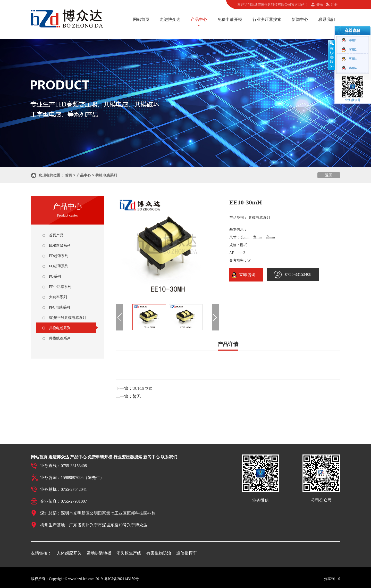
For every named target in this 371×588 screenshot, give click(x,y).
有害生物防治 (159, 553)
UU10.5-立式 (142, 389)
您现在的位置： (51, 175)
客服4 (353, 68)
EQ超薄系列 (59, 266)
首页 (69, 175)
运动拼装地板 (99, 553)
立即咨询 (246, 275)
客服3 (353, 59)
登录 (320, 5)
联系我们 (327, 19)
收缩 (331, 55)
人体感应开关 (69, 553)
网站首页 (141, 19)
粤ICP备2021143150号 (121, 579)
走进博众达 (170, 19)
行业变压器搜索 (267, 19)
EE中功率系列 (60, 287)
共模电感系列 (106, 175)
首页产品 (56, 235)
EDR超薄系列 (60, 246)
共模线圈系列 (60, 338)
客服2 (353, 49)
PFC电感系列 (59, 307)
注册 (334, 5)
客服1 (353, 40)
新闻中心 (300, 19)
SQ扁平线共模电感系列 (68, 318)
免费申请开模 (230, 19)
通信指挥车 (187, 553)
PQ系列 (55, 276)
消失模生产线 (129, 553)
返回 (329, 175)
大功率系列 (58, 297)
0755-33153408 (298, 274)
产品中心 (199, 19)
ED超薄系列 (59, 256)
